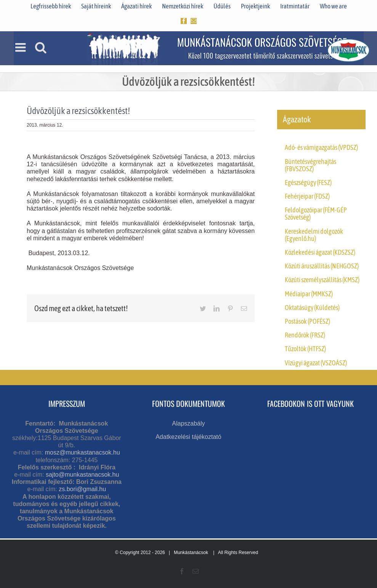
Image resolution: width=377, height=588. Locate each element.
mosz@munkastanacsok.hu (83, 452)
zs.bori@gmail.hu (82, 489)
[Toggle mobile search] (41, 47)
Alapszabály (188, 423)
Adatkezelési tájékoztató (188, 437)
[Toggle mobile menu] (21, 47)
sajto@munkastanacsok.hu (82, 475)
